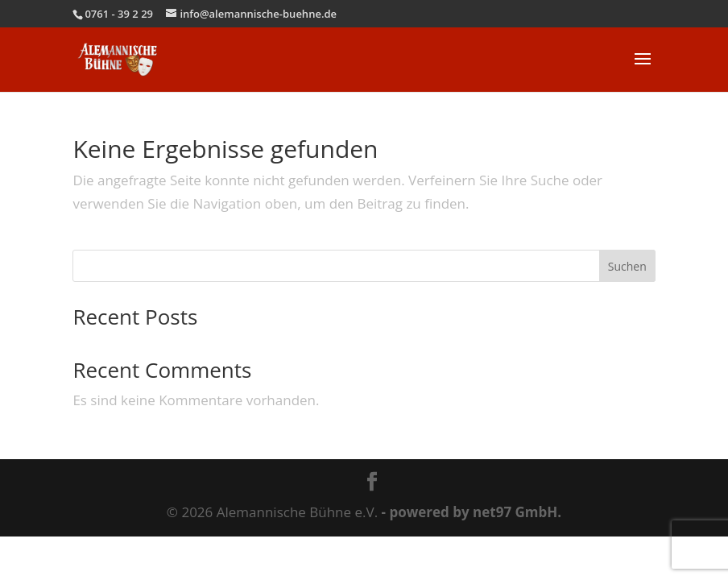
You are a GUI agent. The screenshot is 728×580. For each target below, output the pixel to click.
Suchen (627, 266)
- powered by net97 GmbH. (472, 512)
